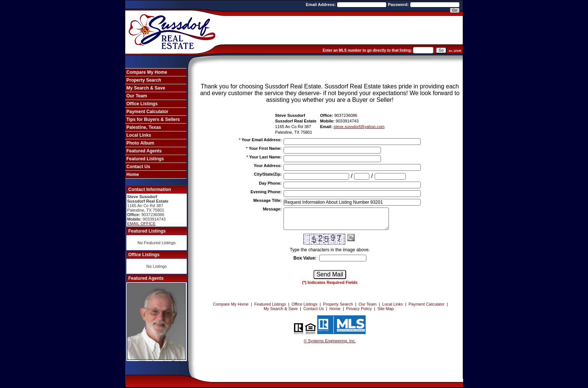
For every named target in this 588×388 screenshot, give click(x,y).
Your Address (268, 166)
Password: (399, 4)
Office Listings (142, 104)
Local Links (139, 135)
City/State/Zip (268, 174)
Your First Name (265, 148)
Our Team (137, 96)
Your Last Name (265, 157)
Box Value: (305, 258)
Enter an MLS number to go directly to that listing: (367, 50)
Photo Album (140, 143)
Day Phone (271, 183)
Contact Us (138, 167)
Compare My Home (147, 72)
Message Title (267, 200)
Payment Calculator (147, 112)
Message (272, 209)
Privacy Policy (359, 309)
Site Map (386, 309)
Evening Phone (266, 192)
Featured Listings (145, 159)
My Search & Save (146, 88)
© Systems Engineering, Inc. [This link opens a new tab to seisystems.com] (330, 341)
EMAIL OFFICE (141, 224)
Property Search (144, 80)
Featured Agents (144, 151)
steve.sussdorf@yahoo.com (359, 127)
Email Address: (322, 4)
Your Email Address (262, 140)
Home (133, 175)
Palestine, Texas (144, 127)
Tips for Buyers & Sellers (153, 119)
